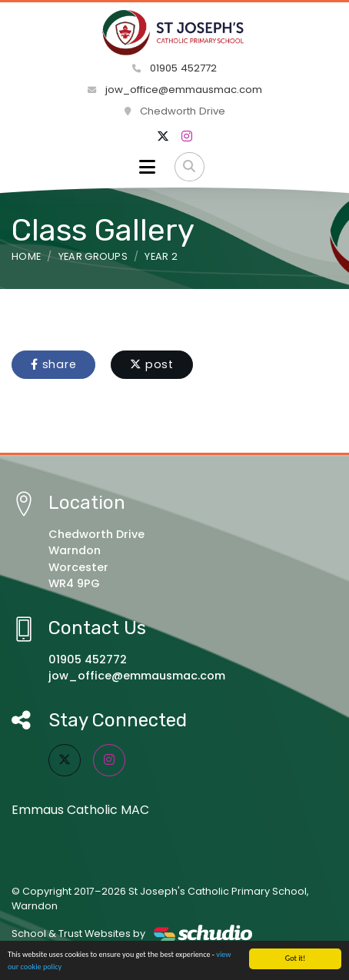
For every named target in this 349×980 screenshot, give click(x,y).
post (152, 364)
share (53, 364)
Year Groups (93, 256)
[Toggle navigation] (147, 167)
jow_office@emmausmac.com (175, 90)
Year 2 (161, 256)
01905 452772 (174, 68)
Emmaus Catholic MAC (80, 810)
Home (26, 256)
